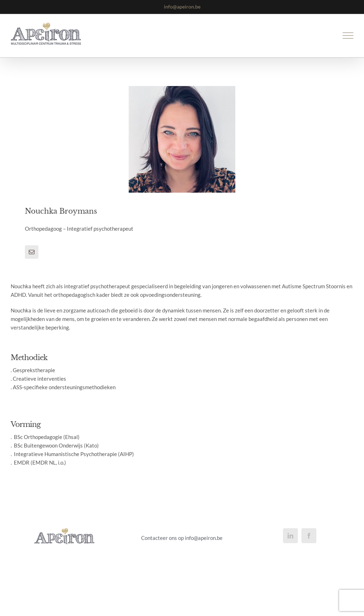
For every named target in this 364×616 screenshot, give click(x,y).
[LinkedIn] (290, 536)
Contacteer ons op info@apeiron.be (182, 538)
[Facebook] (309, 536)
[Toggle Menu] (348, 36)
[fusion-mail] (32, 252)
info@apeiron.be (182, 7)
